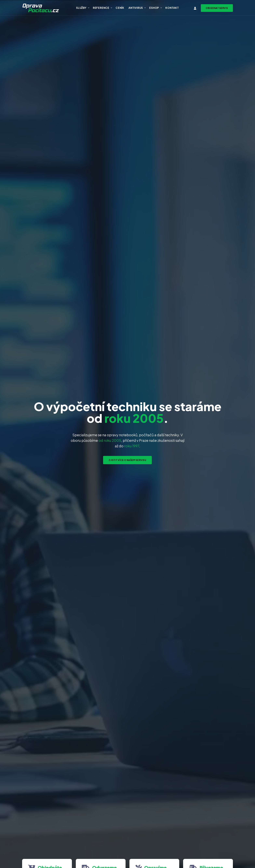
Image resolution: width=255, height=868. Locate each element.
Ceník (120, 8)
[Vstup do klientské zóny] (195, 8)
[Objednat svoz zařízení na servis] (217, 8)
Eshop (154, 8)
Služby (81, 8)
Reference (101, 8)
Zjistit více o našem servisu (127, 460)
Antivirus (136, 8)
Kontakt (172, 8)
